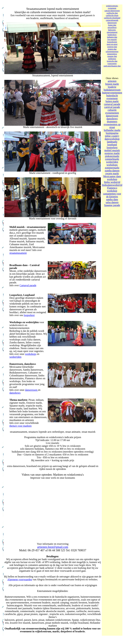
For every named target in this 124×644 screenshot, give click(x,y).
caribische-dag (112, 13)
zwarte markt (112, 173)
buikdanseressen (112, 90)
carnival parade (112, 107)
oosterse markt (112, 153)
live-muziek (112, 39)
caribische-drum (112, 15)
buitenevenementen (112, 93)
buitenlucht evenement (112, 97)
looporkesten (112, 42)
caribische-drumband (112, 18)
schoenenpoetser (112, 51)
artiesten (112, 81)
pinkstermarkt (112, 156)
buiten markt (112, 101)
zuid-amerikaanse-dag (112, 66)
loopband (112, 145)
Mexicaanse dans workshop (112, 178)
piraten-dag (112, 49)
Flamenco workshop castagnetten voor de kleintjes (112, 192)
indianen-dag (112, 37)
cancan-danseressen (112, 11)
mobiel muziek (112, 150)
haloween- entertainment (112, 31)
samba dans (112, 199)
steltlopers (112, 59)
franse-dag (112, 25)
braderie (112, 87)
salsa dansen (112, 202)
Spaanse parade (112, 205)
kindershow (112, 35)
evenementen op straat (112, 126)
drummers (112, 121)
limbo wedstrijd (112, 182)
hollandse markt (112, 130)
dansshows (15, 393)
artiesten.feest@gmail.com (53, 547)
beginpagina (112, 133)
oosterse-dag (112, 47)
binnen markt (112, 84)
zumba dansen (112, 171)
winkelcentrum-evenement (112, 7)
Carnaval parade (28, 285)
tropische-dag (112, 61)
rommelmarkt (112, 159)
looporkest (29, 315)
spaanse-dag (112, 56)
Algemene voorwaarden (20, 579)
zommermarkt (112, 168)
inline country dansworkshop (112, 137)
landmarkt (112, 142)
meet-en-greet (112, 44)
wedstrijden (15, 357)
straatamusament (18, 253)
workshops (31, 354)
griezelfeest (112, 27)
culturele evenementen (112, 111)
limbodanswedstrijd (112, 185)
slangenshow (112, 54)
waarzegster (112, 64)
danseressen (32, 390)
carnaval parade (112, 104)
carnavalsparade (112, 20)
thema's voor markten (20, 426)
